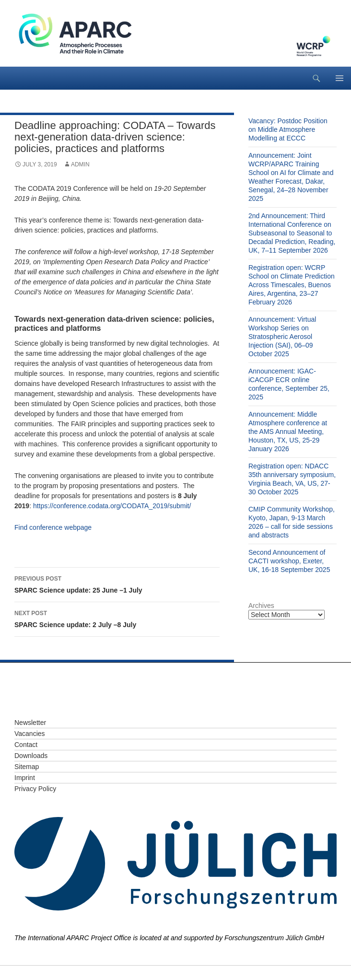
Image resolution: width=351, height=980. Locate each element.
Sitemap (27, 767)
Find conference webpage (53, 527)
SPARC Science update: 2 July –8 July (117, 618)
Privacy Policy (35, 789)
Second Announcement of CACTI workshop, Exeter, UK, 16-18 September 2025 (289, 561)
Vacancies (30, 734)
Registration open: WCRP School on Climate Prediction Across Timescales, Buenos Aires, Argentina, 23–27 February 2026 (292, 285)
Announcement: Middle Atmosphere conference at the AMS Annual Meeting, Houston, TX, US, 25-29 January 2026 (288, 432)
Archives (261, 606)
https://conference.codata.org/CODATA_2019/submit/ (112, 506)
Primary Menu (339, 78)
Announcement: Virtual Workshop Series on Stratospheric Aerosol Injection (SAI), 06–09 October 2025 (282, 337)
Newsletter (30, 723)
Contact (26, 745)
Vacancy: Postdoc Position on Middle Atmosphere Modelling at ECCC (288, 129)
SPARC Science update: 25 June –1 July (117, 583)
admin (80, 164)
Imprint (25, 778)
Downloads (31, 756)
